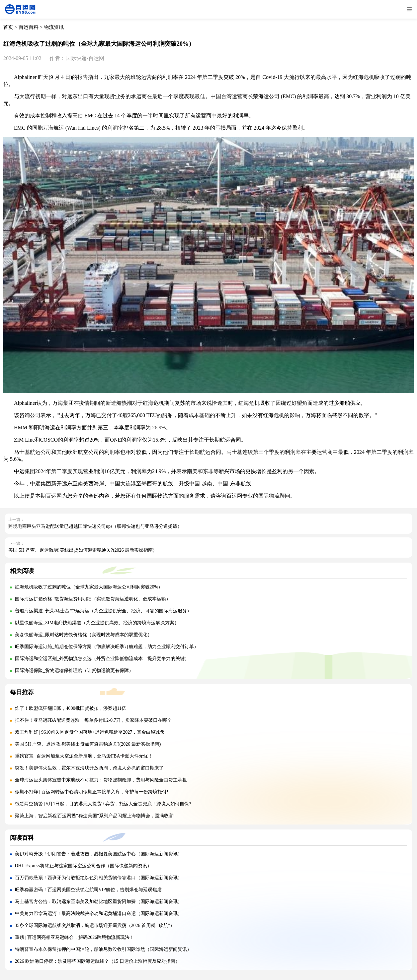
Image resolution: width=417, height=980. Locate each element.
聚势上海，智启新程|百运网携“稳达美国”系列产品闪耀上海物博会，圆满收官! (95, 816)
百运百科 (29, 27)
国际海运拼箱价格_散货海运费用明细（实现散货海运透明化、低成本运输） (93, 599)
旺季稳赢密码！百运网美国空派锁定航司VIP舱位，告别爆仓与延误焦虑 (88, 890)
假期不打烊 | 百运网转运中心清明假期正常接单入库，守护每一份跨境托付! (92, 792)
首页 (8, 27)
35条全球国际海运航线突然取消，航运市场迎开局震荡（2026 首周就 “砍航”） (95, 925)
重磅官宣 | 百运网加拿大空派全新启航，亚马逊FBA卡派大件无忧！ (84, 756)
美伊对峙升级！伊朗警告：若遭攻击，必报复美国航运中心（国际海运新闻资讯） (99, 854)
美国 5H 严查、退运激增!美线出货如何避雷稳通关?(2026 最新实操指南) (81, 550)
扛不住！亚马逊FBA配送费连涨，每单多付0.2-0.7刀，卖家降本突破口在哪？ (93, 720)
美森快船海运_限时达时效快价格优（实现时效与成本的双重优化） (83, 635)
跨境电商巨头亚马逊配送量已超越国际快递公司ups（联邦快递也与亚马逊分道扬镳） (95, 526)
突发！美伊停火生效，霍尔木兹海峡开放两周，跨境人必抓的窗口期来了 (89, 768)
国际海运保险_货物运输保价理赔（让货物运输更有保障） (74, 671)
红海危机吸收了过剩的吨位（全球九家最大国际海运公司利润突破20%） (89, 587)
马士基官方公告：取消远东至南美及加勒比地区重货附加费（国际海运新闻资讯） (99, 902)
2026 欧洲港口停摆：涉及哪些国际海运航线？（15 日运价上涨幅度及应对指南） (97, 961)
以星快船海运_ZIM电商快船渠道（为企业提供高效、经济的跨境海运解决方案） (97, 623)
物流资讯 (54, 27)
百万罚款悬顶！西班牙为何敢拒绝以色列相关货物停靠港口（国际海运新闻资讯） (99, 878)
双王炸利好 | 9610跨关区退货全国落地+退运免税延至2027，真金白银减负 (90, 732)
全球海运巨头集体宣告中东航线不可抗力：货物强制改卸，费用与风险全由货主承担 (101, 780)
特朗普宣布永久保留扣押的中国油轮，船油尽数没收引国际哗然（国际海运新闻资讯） (103, 949)
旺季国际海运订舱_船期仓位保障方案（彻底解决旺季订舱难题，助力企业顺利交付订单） (107, 647)
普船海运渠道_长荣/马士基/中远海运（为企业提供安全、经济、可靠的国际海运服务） (103, 611)
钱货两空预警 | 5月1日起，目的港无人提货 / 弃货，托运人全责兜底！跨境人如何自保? (103, 804)
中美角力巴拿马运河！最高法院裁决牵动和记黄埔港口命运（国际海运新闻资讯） (99, 914)
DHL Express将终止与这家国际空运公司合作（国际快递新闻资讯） (83, 866)
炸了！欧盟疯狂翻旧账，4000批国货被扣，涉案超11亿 (71, 708)
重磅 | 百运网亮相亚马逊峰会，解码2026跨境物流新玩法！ (75, 937)
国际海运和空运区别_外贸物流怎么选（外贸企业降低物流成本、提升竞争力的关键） (102, 659)
